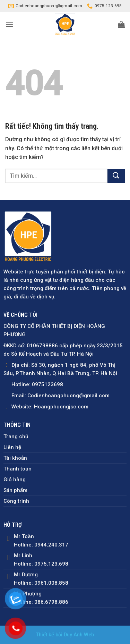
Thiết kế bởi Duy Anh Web (65, 635)
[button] (9, 24)
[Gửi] (116, 176)
